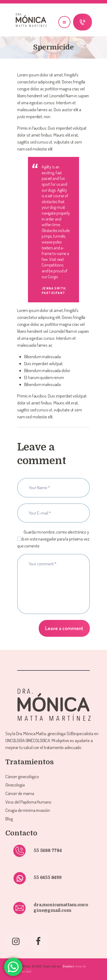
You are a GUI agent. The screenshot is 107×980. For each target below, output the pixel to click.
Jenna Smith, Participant (54, 290)
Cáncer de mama (20, 793)
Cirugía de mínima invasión (28, 810)
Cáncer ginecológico (22, 776)
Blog (9, 819)
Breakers (68, 966)
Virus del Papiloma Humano (28, 802)
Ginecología (15, 785)
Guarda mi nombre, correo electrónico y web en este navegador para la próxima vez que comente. (53, 539)
